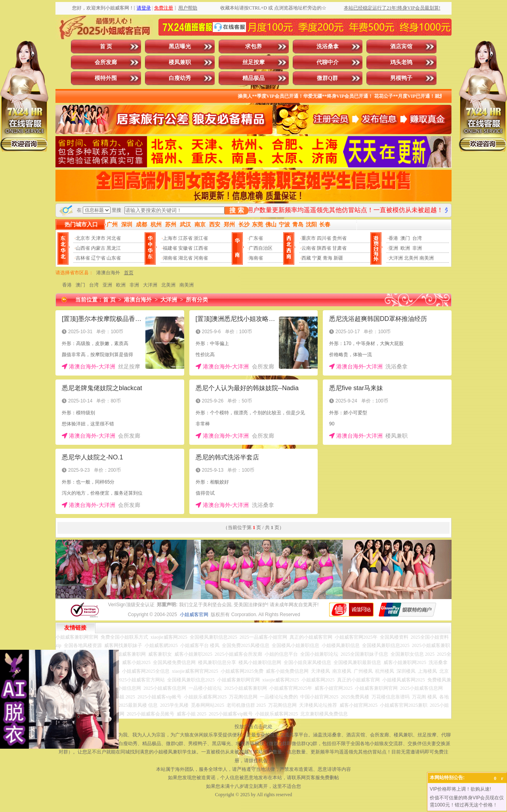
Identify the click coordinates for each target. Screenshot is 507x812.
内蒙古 (98, 248)
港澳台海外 (108, 273)
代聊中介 (328, 62)
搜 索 (236, 210)
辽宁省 (98, 258)
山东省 (114, 258)
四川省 (324, 238)
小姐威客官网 (194, 615)
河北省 (114, 238)
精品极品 (253, 78)
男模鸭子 (401, 78)
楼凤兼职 (180, 62)
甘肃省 (339, 248)
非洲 (417, 248)
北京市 (83, 238)
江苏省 (185, 238)
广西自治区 (261, 248)
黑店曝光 (180, 46)
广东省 (256, 238)
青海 (328, 258)
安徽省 (185, 248)
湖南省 (170, 258)
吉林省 (83, 258)
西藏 (306, 258)
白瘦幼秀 (180, 78)
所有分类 (197, 300)
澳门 (405, 238)
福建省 (170, 248)
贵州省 (339, 238)
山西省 (83, 248)
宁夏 (317, 258)
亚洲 (393, 248)
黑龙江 (114, 248)
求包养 (253, 46)
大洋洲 (396, 258)
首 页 (106, 46)
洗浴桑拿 (328, 46)
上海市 (170, 238)
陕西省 (324, 248)
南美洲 (427, 258)
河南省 (201, 258)
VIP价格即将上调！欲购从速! (460, 789)
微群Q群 (327, 78)
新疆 (338, 258)
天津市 (98, 238)
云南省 (309, 248)
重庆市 (309, 238)
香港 (393, 238)
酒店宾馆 (401, 46)
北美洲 (168, 285)
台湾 (417, 238)
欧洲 (405, 248)
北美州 (411, 258)
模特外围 (106, 78)
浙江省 (201, 238)
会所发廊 (106, 62)
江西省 (201, 248)
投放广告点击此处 (253, 727)
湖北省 (185, 258)
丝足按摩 (253, 62)
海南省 (256, 258)
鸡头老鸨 (401, 62)
